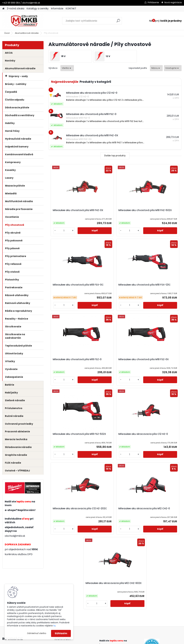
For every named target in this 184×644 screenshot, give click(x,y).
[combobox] (156, 68)
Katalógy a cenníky (38, 9)
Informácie (57, 9)
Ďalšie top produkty (115, 156)
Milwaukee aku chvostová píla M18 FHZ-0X (70, 213)
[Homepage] (3, 9)
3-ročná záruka (16, 9)
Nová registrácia (173, 2)
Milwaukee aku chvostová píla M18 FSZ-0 (114, 291)
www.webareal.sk (104, 641)
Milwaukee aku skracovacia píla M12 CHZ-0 (91, 443)
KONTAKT (71, 9)
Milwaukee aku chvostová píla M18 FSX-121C (70, 290)
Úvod (7, 33)
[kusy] (59, 234)
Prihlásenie (153, 2)
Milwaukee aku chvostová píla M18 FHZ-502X (114, 213)
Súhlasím (61, 633)
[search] (118, 22)
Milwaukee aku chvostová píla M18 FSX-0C (159, 212)
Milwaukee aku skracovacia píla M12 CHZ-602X (135, 443)
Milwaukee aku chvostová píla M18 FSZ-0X (159, 291)
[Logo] (23, 21)
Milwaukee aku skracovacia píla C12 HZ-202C (157, 368)
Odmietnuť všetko (37, 633)
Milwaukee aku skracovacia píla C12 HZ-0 (113, 368)
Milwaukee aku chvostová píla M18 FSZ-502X (70, 368)
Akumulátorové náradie (27, 33)
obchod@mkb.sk (15, 536)
